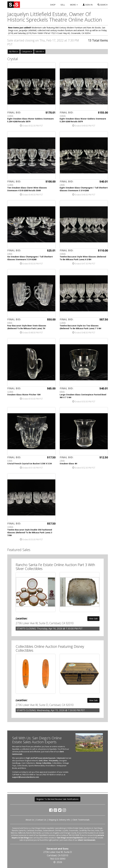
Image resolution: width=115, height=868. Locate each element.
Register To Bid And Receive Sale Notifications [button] (57, 799)
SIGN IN (88, 5)
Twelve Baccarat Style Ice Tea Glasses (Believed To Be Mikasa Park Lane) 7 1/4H (80, 327)
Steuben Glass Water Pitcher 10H (24, 395)
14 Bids (10, 116)
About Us (30, 820)
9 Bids (10, 323)
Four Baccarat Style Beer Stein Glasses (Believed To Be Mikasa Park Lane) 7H (27, 327)
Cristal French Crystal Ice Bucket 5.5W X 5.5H (30, 464)
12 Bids (10, 185)
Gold (41, 761)
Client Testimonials (81, 820)
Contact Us (41, 820)
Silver (46, 761)
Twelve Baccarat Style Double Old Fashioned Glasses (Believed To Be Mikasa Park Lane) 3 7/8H (30, 532)
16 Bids (63, 254)
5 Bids (10, 460)
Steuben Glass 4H (68, 464)
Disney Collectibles (44, 763)
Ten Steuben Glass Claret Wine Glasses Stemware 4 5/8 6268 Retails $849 (27, 189)
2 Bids (62, 185)
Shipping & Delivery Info (59, 820)
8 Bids (62, 392)
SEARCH (102, 5)
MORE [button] (74, 5)
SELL (63, 5)
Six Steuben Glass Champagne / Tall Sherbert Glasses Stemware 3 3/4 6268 (30, 258)
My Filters (14, 52)
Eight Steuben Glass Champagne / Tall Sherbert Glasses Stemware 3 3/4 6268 (84, 189)
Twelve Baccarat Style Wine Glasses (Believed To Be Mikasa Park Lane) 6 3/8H (83, 258)
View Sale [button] (93, 619)
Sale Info (40, 52)
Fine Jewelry (54, 761)
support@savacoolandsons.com (26, 777)
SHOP (53, 5)
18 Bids (63, 116)
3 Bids (10, 254)
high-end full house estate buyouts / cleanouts (46, 758)
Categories (27, 52)
